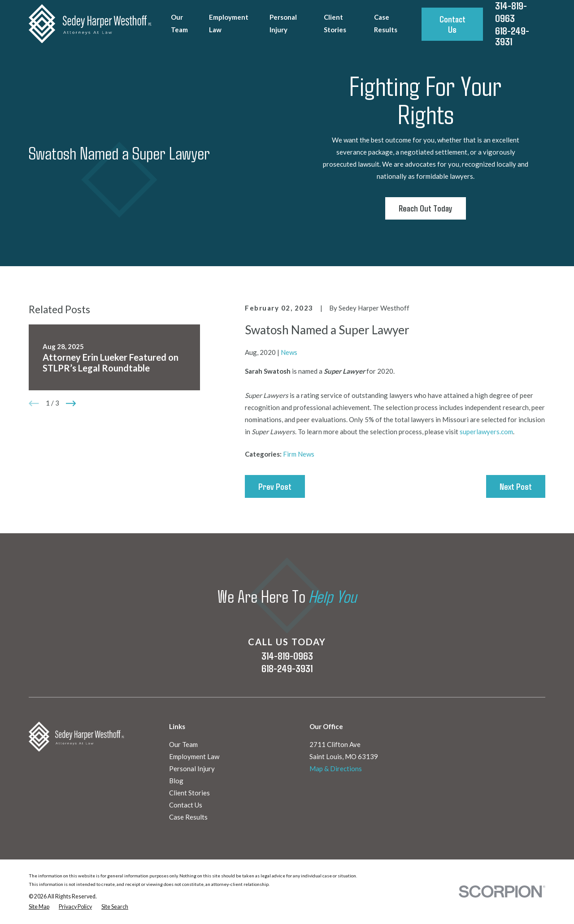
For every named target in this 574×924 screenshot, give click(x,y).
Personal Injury (192, 769)
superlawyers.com (486, 432)
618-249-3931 (512, 36)
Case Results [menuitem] (386, 23)
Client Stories (189, 793)
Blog (176, 781)
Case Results (188, 817)
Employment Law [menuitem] (229, 23)
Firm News (299, 454)
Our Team (183, 744)
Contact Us (452, 24)
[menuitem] (39, 907)
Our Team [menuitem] (179, 23)
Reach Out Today (426, 208)
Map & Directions (336, 769)
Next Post (516, 486)
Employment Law (194, 756)
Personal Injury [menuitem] (283, 23)
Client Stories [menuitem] (335, 23)
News (289, 352)
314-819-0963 (287, 656)
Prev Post (275, 486)
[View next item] (71, 404)
